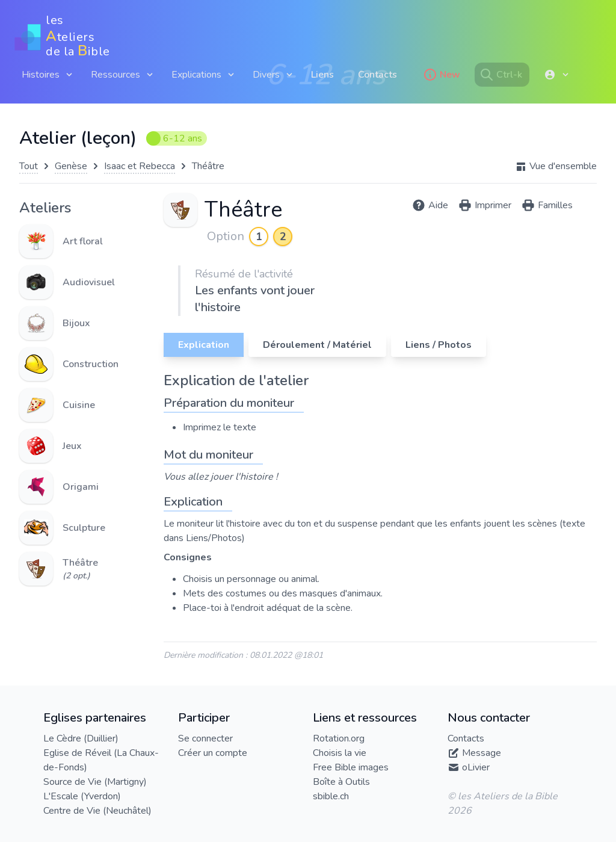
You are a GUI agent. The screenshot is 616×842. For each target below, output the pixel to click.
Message (482, 753)
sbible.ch (331, 796)
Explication (204, 345)
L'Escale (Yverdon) (82, 796)
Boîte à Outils (341, 782)
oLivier (476, 767)
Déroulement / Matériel (317, 345)
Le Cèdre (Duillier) (81, 738)
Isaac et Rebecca (140, 166)
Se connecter (205, 738)
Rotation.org (339, 738)
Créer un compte (213, 753)
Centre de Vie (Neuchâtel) (97, 811)
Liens (322, 75)
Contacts (377, 75)
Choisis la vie (340, 753)
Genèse (71, 166)
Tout (29, 166)
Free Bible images (351, 767)
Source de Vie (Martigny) (95, 782)
